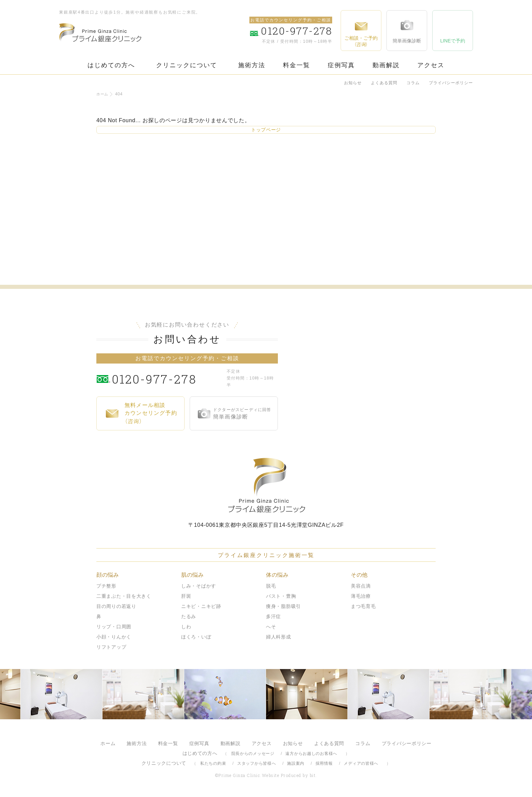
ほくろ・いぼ (196, 637)
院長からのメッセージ (253, 754)
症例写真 (341, 65)
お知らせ (353, 83)
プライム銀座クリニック (266, 485)
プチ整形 (106, 586)
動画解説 (386, 65)
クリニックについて (187, 65)
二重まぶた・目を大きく (124, 596)
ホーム (103, 94)
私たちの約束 (213, 763)
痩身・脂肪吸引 (283, 606)
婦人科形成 (279, 637)
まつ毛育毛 (363, 606)
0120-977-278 (168, 378)
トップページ (266, 130)
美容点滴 (361, 586)
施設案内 (296, 763)
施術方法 (252, 65)
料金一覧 (297, 65)
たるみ (189, 616)
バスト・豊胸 (281, 596)
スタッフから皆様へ (256, 763)
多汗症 (273, 616)
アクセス (431, 65)
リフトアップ (111, 647)
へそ (271, 627)
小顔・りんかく (114, 637)
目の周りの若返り (116, 606)
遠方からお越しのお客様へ (311, 754)
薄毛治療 (361, 596)
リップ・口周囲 (114, 627)
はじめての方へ (111, 65)
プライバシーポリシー (451, 83)
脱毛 (271, 586)
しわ (186, 627)
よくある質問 (384, 83)
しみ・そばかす (199, 586)
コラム (413, 83)
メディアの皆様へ (361, 763)
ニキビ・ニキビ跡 (201, 606)
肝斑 (186, 596)
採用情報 (324, 763)
